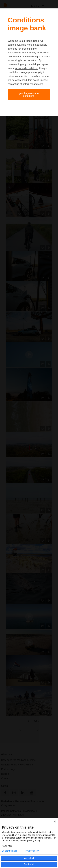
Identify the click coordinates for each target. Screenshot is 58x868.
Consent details (9, 851)
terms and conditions (26, 68)
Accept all (29, 858)
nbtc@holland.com (33, 84)
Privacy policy (32, 851)
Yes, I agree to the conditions (29, 95)
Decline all (29, 864)
